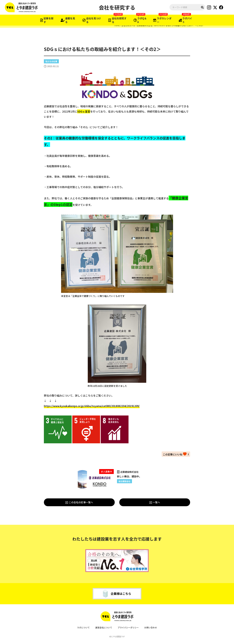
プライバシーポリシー (128, 628)
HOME (117, 25)
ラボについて (83, 628)
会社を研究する (128, 25)
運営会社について (104, 628)
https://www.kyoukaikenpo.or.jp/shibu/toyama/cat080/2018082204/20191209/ (92, 406)
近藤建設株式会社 (144, 25)
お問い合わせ (151, 628)
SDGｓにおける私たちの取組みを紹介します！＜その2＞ (179, 25)
